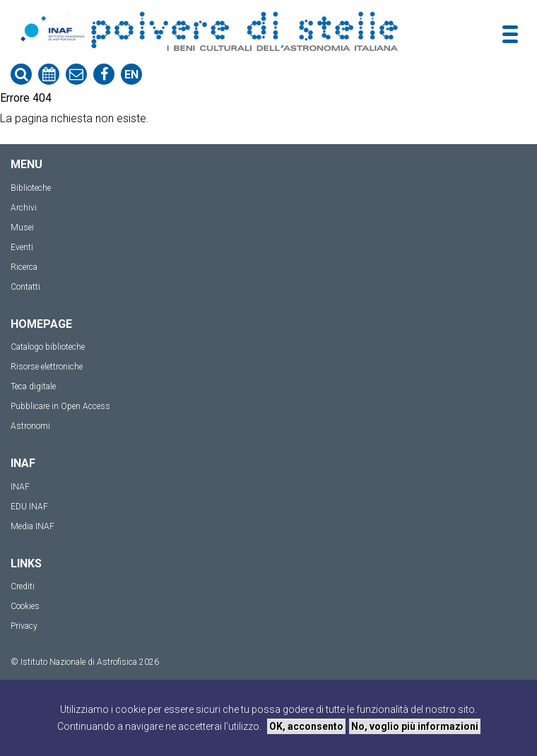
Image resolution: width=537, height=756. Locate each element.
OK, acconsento (306, 726)
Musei (22, 228)
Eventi (22, 247)
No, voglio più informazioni (415, 726)
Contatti (25, 287)
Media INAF (33, 526)
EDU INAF (29, 507)
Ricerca (24, 267)
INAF (20, 487)
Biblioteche (31, 188)
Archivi (24, 208)
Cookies (25, 606)
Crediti (23, 586)
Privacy (24, 626)
